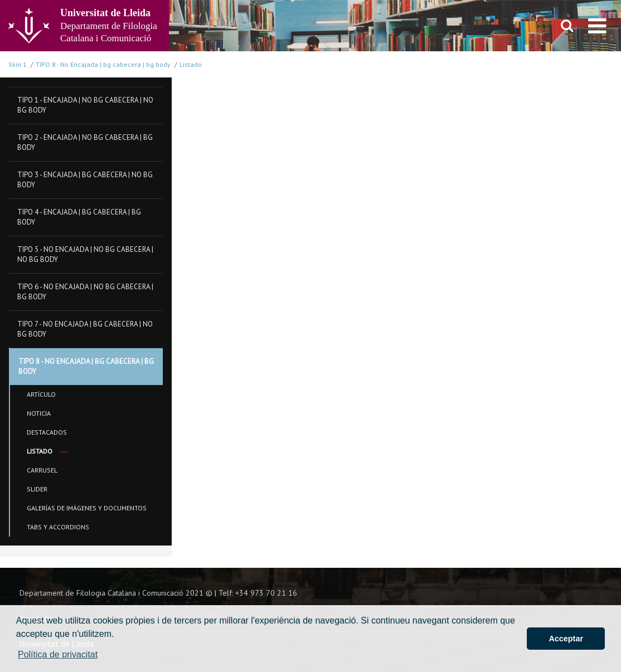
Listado (191, 64)
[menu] (597, 26)
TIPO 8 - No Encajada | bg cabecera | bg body (103, 64)
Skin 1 (18, 64)
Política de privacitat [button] (58, 654)
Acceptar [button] (566, 639)
